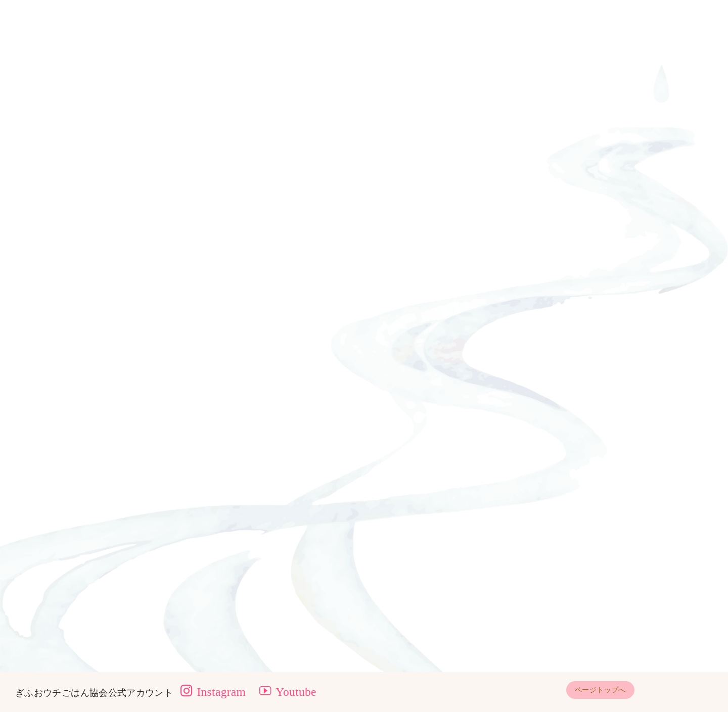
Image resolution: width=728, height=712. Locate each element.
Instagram (213, 692)
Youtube (288, 692)
